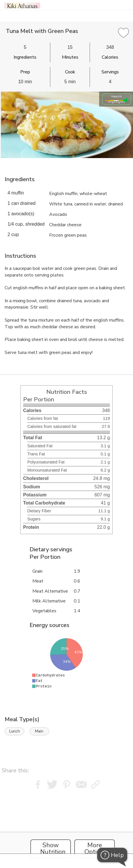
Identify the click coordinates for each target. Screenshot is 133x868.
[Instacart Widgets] (66, 827)
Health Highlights (117, 99)
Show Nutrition (53, 849)
